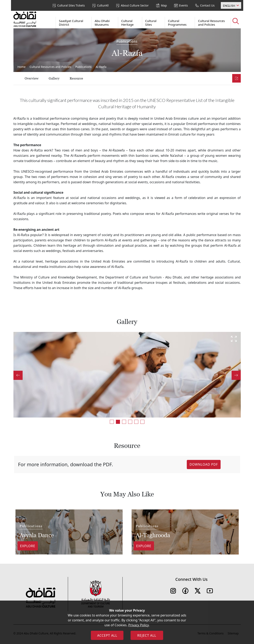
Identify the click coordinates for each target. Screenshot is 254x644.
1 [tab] (112, 422)
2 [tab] (118, 422)
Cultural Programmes (177, 23)
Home (22, 67)
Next (236, 375)
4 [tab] (130, 422)
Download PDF (204, 464)
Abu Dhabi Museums (102, 23)
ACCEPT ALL (107, 635)
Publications (84, 67)
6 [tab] (142, 422)
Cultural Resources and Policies (211, 23)
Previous (18, 375)
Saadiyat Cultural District (71, 23)
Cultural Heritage (127, 23)
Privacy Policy (139, 625)
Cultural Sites (151, 23)
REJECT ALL (147, 635)
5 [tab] (136, 422)
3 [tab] (124, 422)
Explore (28, 546)
